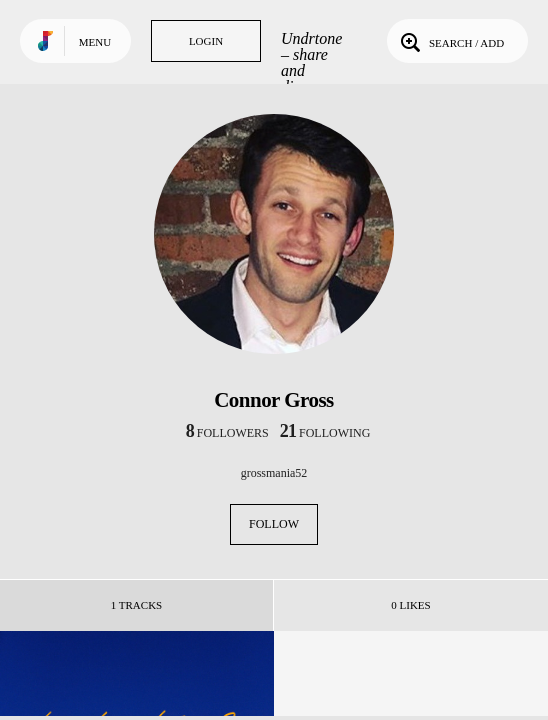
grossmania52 (274, 473)
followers (227, 433)
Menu (95, 42)
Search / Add (450, 41)
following (325, 433)
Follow (274, 524)
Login (206, 41)
